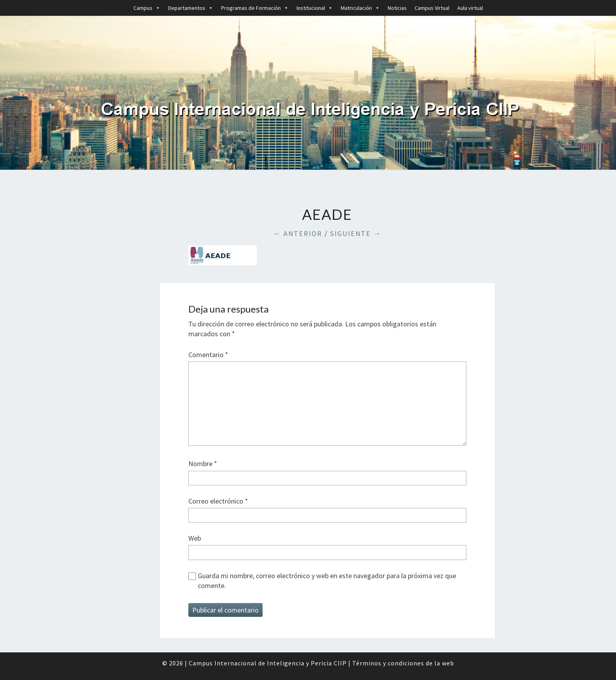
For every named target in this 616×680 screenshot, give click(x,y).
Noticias (397, 8)
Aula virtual (470, 8)
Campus (147, 8)
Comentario (208, 355)
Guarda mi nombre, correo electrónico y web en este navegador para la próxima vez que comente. (327, 581)
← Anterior (298, 233)
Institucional (315, 8)
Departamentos (191, 8)
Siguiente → (356, 233)
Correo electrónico (218, 501)
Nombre (203, 464)
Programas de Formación (255, 8)
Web (195, 538)
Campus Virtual (432, 8)
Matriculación (360, 8)
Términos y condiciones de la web (403, 663)
